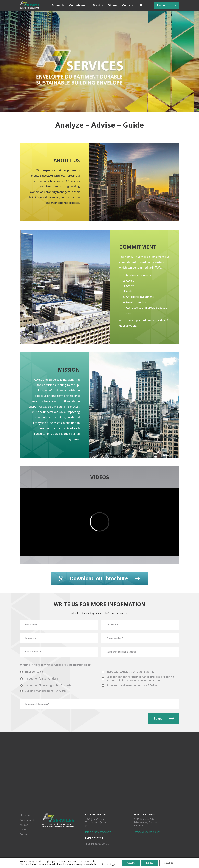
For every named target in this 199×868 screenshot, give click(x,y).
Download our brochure (100, 578)
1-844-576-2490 (97, 844)
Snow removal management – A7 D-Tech (133, 686)
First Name (31, 625)
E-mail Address (33, 652)
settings (110, 864)
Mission (98, 5)
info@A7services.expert (98, 832)
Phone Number (115, 638)
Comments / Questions (37, 704)
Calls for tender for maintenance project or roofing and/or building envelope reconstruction (140, 679)
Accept (131, 863)
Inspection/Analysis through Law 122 (130, 672)
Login (161, 5)
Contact (128, 5)
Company (30, 638)
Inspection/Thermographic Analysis (48, 686)
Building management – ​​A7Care (45, 691)
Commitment (78, 5)
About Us (58, 5)
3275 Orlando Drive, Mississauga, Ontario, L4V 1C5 (146, 822)
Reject (149, 863)
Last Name (112, 625)
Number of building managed (121, 652)
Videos (113, 5)
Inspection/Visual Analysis (42, 679)
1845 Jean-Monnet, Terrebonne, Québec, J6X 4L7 (97, 822)
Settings (169, 863)
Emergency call (35, 672)
